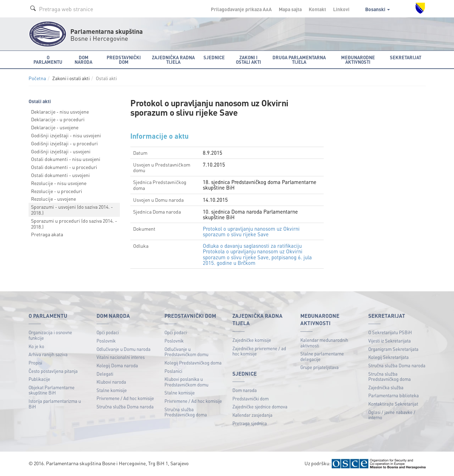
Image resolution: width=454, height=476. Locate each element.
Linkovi (341, 9)
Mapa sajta (290, 9)
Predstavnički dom (251, 398)
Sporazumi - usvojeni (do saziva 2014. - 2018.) (72, 210)
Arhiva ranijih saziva (48, 354)
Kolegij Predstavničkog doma (193, 363)
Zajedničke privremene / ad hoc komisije (259, 351)
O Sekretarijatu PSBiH (390, 332)
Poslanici (173, 371)
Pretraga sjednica (250, 423)
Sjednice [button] (214, 57)
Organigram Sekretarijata (393, 349)
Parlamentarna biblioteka (394, 395)
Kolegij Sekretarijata (388, 357)
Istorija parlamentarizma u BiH (55, 404)
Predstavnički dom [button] (124, 60)
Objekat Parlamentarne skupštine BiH (52, 390)
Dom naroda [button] (83, 60)
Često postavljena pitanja (53, 371)
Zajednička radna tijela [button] (173, 60)
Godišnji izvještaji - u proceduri (64, 143)
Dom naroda (245, 390)
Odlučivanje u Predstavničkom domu (186, 352)
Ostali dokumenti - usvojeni (60, 175)
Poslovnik (106, 341)
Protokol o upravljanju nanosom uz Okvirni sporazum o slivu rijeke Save (251, 231)
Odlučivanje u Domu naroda (124, 349)
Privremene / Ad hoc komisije (125, 398)
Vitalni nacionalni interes (121, 357)
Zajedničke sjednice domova (260, 406)
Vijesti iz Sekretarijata (390, 341)
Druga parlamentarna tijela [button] (299, 60)
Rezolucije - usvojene (53, 199)
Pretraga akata (47, 234)
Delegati (105, 374)
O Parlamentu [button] (48, 60)
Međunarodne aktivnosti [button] (358, 60)
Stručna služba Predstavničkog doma (186, 412)
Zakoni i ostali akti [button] (248, 60)
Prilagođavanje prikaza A (241, 9)
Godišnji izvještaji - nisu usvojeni (66, 135)
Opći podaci (108, 332)
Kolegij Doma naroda (117, 365)
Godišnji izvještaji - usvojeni (61, 151)
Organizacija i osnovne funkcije (50, 335)
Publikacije (39, 379)
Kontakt (317, 9)
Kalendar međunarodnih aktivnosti (324, 343)
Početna (37, 78)
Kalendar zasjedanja (252, 415)
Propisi (35, 363)
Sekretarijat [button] (406, 57)
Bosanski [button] (378, 9)
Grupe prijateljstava (320, 367)
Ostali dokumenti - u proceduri (64, 167)
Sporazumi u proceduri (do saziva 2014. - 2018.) (74, 224)
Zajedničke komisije (252, 340)
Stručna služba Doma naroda (125, 406)
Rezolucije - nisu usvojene (59, 183)
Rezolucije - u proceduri (57, 191)
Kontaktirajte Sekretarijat (393, 404)
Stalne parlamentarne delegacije (322, 356)
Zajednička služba (386, 387)
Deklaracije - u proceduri (58, 119)
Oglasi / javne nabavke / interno (392, 415)
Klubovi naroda (111, 382)
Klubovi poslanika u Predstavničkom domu (186, 382)
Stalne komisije (112, 390)
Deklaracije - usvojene (55, 127)
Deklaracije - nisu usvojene (60, 112)
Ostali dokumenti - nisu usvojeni (66, 159)
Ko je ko (36, 346)
